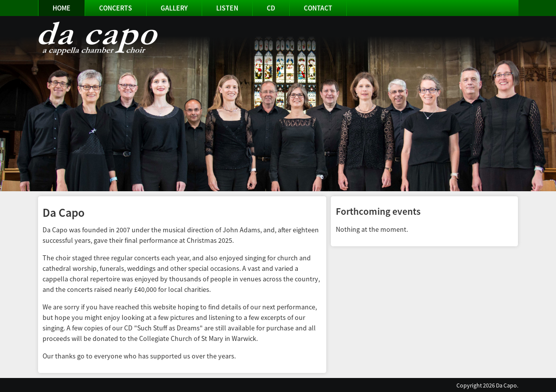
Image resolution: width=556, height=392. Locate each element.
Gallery (174, 8)
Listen (227, 8)
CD (271, 8)
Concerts (116, 8)
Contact (318, 8)
